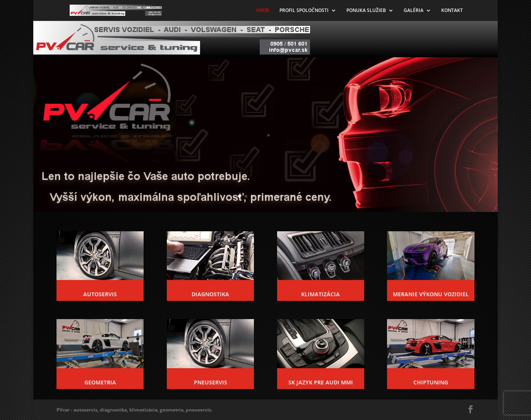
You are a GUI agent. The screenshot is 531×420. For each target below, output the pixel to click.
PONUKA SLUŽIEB (366, 11)
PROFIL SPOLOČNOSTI (304, 11)
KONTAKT (452, 11)
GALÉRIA (414, 11)
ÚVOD (263, 11)
